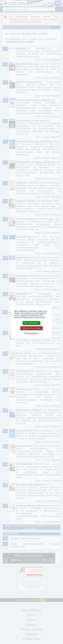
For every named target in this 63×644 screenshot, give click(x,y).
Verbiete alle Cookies (31, 328)
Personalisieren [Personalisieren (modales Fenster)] (31, 333)
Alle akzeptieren (32, 323)
